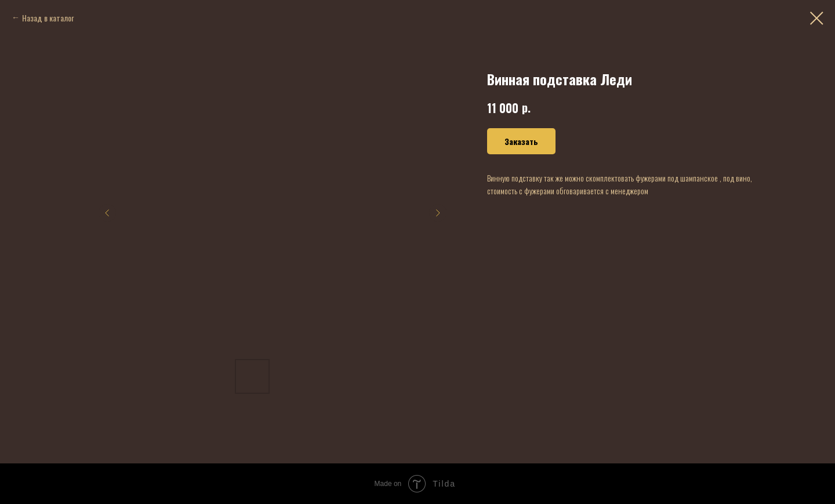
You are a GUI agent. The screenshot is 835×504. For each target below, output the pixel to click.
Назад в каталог (48, 18)
